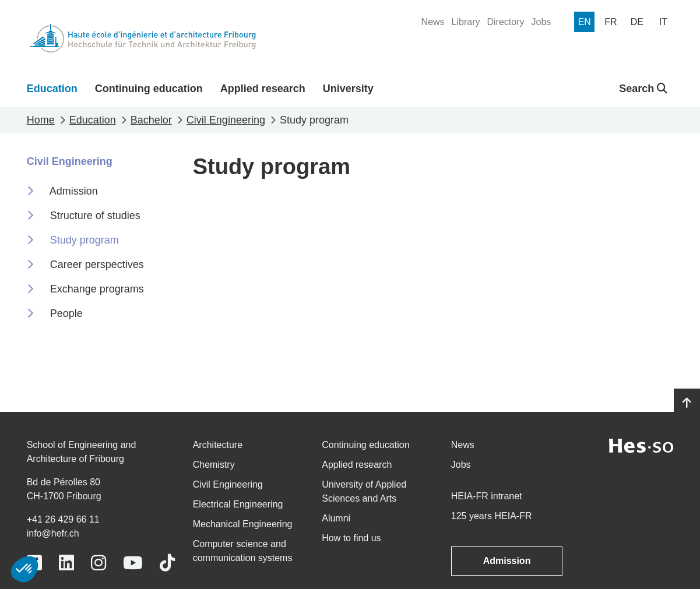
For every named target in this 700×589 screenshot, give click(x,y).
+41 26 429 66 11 (63, 519)
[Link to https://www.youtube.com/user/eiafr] (133, 563)
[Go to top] (687, 403)
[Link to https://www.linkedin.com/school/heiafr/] (66, 563)
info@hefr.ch (53, 533)
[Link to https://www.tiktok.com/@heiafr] (167, 563)
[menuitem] (433, 22)
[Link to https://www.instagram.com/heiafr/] (99, 563)
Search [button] (643, 89)
